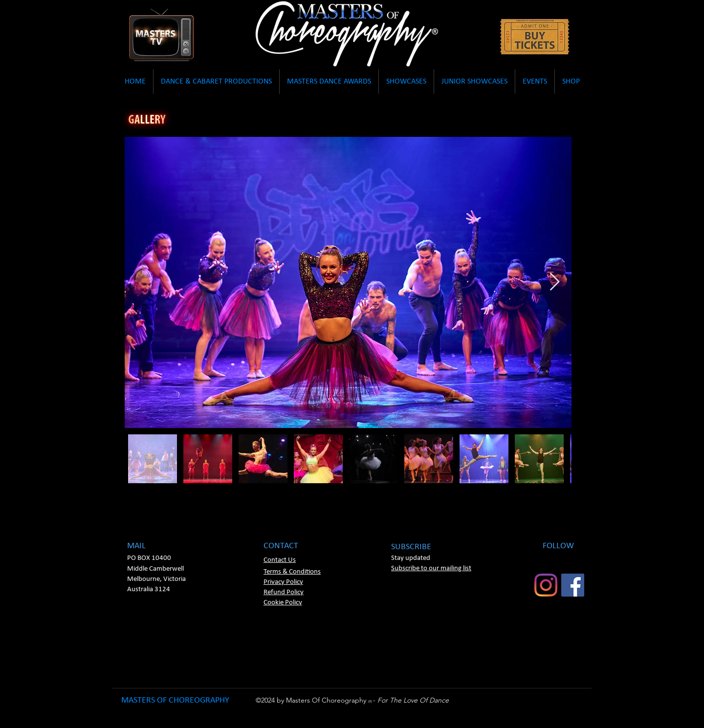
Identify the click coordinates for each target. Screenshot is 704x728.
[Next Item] (555, 282)
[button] (135, 82)
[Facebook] (573, 585)
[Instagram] (546, 585)
